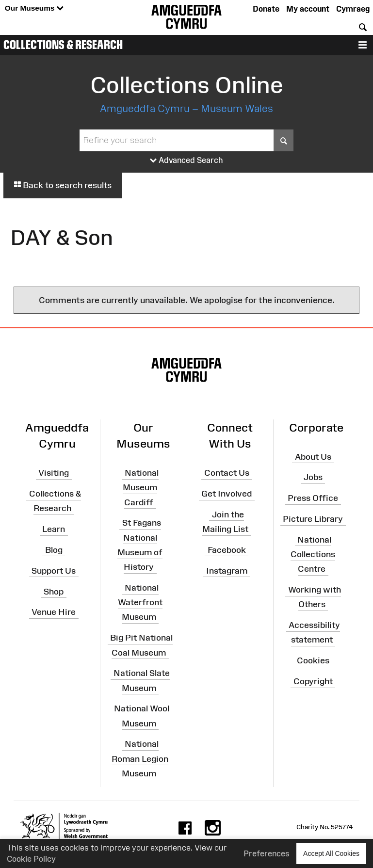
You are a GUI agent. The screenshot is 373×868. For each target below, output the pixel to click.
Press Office (313, 498)
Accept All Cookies (331, 853)
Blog (54, 550)
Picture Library (313, 519)
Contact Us (227, 473)
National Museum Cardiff (140, 487)
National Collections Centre (313, 554)
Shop (54, 591)
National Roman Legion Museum (140, 758)
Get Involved (227, 494)
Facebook (227, 550)
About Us (313, 456)
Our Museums (34, 8)
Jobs (313, 477)
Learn (54, 529)
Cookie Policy (31, 859)
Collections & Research (63, 45)
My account (308, 9)
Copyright (313, 681)
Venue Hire (54, 612)
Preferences (267, 853)
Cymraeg (353, 9)
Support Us (54, 571)
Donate (266, 9)
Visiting (54, 473)
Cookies (313, 660)
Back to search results (63, 185)
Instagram (227, 571)
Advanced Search (186, 161)
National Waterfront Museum (140, 602)
